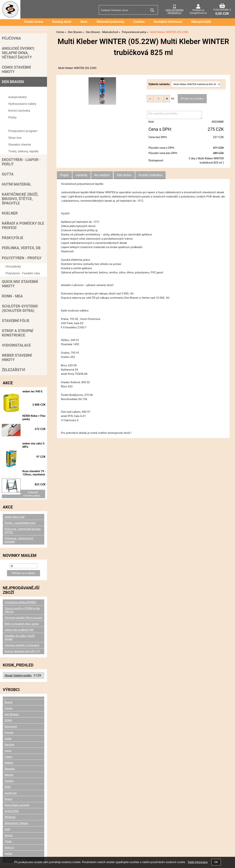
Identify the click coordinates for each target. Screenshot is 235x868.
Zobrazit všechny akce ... (23, 479)
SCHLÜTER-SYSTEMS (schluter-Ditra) (20, 308)
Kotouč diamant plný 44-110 (22, 634)
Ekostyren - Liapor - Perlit (21, 162)
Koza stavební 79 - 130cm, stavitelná (36, 461)
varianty (82, 175)
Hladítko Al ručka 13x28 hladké (19, 620)
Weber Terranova (15, 843)
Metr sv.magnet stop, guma (22, 607)
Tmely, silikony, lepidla (23, 151)
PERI (8, 770)
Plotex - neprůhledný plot (20, 506)
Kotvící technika (19, 111)
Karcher (9, 728)
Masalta (10, 752)
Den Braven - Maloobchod (23, 90)
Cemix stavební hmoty (16, 69)
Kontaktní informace (168, 22)
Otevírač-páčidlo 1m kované (22, 628)
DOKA (8, 703)
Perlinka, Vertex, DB (21, 248)
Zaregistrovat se (198, 13)
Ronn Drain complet (17, 788)
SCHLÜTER (11, 794)
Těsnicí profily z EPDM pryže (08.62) (22, 593)
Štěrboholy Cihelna (16, 806)
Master (9, 758)
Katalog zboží (62, 22)
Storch (9, 818)
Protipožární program (23, 131)
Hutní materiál (17, 184)
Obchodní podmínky (110, 22)
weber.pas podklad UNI (19, 613)
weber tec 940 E (35, 391)
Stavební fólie (16, 321)
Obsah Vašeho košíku (18, 658)
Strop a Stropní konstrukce (17, 333)
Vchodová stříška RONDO (20, 585)
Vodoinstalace (16, 345)
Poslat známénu (150, 175)
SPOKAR (10, 800)
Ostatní (9, 764)
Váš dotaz (124, 175)
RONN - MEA (12, 296)
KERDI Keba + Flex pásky (34, 415)
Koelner (10, 213)
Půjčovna (11, 38)
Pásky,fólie (13, 238)
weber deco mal (15, 500)
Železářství (13, 370)
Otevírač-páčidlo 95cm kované (23, 601)
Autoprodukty (18, 97)
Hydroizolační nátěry (22, 104)
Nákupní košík (201, 22)
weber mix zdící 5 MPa (36, 437)
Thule (8, 824)
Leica (8, 734)
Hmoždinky (13, 266)
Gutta (8, 174)
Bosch (9, 685)
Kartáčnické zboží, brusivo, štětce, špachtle (20, 199)
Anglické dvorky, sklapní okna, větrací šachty (18, 53)
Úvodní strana (34, 22)
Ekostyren (11, 709)
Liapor (9, 740)
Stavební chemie (20, 144)
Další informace (198, 862)
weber (8, 836)
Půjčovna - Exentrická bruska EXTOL (23, 514)
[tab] (64, 175)
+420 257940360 (174, 10)
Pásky (12, 117)
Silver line (15, 138)
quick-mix (11, 776)
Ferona (9, 715)
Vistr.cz (9, 830)
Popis (64, 175)
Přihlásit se (198, 10)
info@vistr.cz (175, 13)
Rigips (8, 782)
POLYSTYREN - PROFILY (22, 258)
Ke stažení (102, 175)
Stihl (7, 812)
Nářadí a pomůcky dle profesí (23, 226)
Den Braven (13, 82)
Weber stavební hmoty (17, 358)
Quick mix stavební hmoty (20, 284)
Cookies (139, 22)
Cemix (9, 691)
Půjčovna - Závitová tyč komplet (19, 523)
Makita (9, 746)
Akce (84, 22)
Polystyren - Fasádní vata (23, 273)
